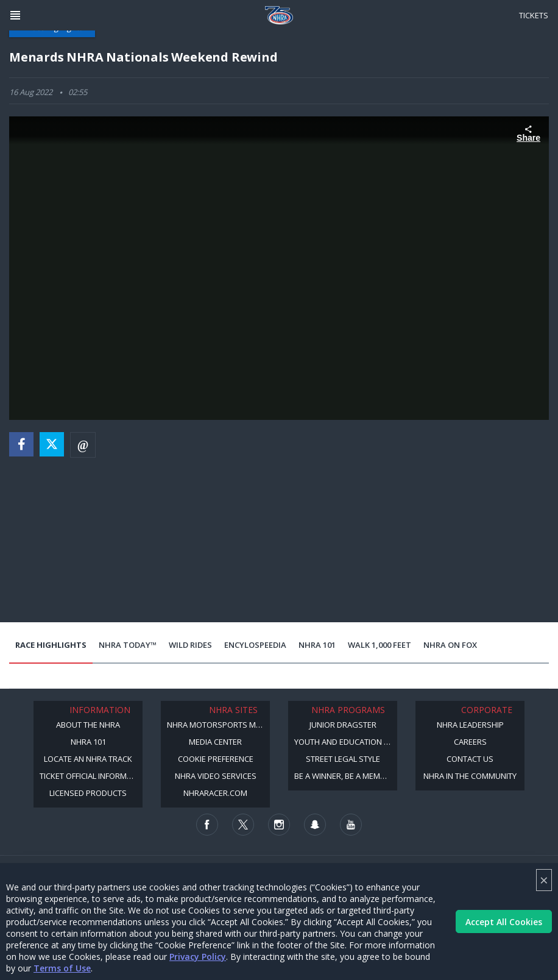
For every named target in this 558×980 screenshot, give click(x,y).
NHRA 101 (317, 645)
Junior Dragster (343, 725)
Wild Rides (190, 645)
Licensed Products (88, 793)
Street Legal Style (343, 759)
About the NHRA (88, 725)
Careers (470, 742)
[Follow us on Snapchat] (315, 825)
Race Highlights (51, 645)
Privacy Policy (198, 957)
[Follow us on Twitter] (243, 825)
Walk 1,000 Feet (380, 645)
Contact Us (470, 759)
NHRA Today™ (128, 645)
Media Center (215, 742)
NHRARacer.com (215, 793)
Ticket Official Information (91, 776)
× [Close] (544, 880)
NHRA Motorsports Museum (218, 725)
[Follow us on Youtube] (351, 825)
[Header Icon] (15, 15)
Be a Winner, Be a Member (344, 776)
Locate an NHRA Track (88, 759)
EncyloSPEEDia (255, 645)
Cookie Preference (216, 759)
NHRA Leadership (470, 725)
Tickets (534, 15)
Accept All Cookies (504, 922)
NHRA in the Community (470, 776)
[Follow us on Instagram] (279, 825)
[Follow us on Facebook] (207, 825)
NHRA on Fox (450, 645)
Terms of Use (62, 968)
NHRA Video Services (216, 776)
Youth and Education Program (346, 742)
